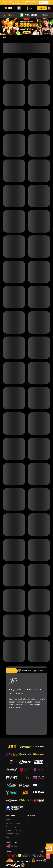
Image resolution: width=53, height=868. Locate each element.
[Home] (9, 8)
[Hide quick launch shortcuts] (42, 834)
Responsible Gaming (13, 830)
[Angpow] (46, 838)
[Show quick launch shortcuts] (46, 831)
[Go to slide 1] (20, 33)
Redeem (44, 2)
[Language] (50, 8)
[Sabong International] (23, 865)
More (45, 15)
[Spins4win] (13, 865)
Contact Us (31, 823)
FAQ (28, 819)
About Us (9, 819)
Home (8, 15)
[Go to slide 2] (23, 33)
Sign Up (42, 8)
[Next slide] (50, 26)
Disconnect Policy (12, 834)
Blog (7, 837)
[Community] (19, 8)
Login (32, 8)
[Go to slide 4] (30, 33)
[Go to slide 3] (27, 33)
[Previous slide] (3, 26)
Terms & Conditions (13, 823)
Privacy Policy (11, 827)
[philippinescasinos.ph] (14, 808)
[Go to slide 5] (33, 33)
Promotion (28, 15)
